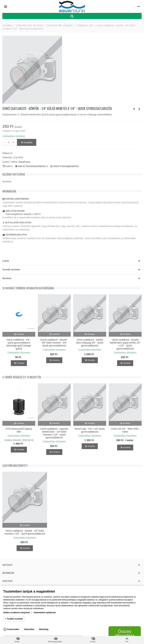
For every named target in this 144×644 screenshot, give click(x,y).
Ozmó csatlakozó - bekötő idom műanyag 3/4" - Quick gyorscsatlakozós (90, 343)
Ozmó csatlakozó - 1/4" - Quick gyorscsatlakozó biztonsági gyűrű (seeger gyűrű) (19, 344)
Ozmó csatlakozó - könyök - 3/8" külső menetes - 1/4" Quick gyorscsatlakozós (54, 343)
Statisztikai (29, 629)
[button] (72, 261)
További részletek (15, 619)
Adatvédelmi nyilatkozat (45, 613)
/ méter (129, 440)
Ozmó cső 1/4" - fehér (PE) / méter (125, 430)
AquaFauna (24, 162)
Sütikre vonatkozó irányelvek (17, 613)
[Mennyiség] (9, 142)
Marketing (44, 629)
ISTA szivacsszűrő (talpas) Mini (19, 430)
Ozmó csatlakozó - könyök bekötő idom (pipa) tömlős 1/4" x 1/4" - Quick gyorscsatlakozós (125, 344)
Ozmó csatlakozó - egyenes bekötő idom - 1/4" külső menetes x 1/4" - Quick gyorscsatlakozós (54, 433)
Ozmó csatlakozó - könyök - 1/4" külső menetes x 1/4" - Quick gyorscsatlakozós (25, 532)
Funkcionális (13, 629)
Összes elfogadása (125, 633)
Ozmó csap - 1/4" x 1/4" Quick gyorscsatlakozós (90, 430)
